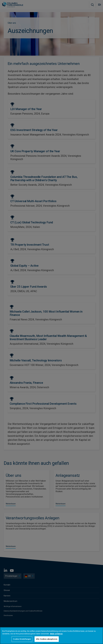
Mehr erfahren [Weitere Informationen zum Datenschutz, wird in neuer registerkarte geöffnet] (56, 634)
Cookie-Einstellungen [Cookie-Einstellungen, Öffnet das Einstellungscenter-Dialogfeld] (22, 639)
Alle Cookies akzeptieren (47, 639)
